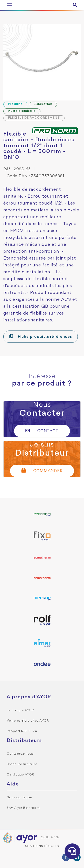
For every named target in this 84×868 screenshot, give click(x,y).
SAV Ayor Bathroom (23, 808)
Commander (42, 471)
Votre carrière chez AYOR (28, 721)
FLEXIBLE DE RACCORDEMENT (34, 118)
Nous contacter (20, 798)
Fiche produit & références (41, 336)
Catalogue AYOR (20, 775)
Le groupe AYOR (20, 710)
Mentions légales (42, 846)
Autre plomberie (22, 111)
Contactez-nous (20, 754)
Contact (42, 431)
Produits (15, 104)
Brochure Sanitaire (22, 764)
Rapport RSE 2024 (22, 731)
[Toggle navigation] (9, 5)
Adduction (43, 104)
